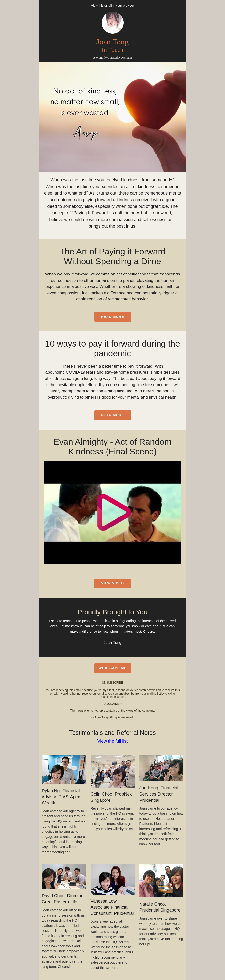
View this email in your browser (112, 5)
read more (112, 317)
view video (112, 583)
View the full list (113, 741)
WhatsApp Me (112, 668)
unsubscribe (112, 683)
